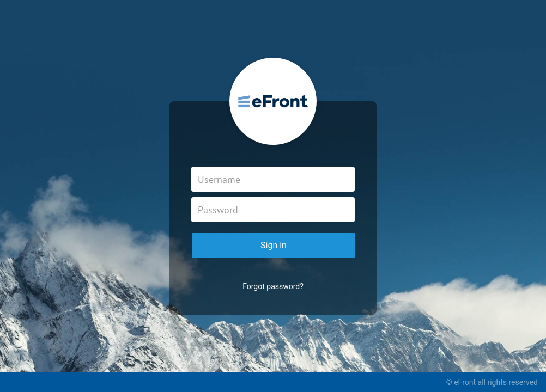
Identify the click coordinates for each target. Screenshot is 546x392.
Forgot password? (273, 286)
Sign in (274, 245)
